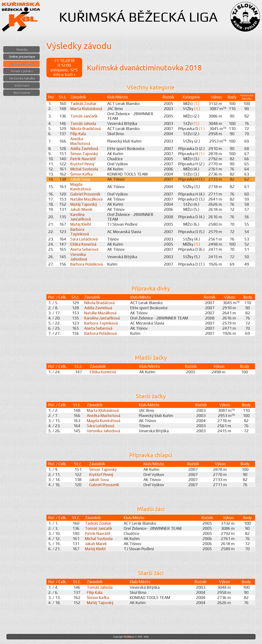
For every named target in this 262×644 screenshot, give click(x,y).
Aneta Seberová (84, 249)
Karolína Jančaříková (81, 217)
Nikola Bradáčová (86, 129)
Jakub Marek (81, 209)
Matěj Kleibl (81, 224)
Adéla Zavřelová (84, 149)
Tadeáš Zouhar (83, 104)
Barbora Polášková (87, 264)
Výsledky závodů (22, 64)
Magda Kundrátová (81, 187)
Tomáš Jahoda (83, 124)
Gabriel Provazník (85, 194)
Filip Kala (78, 134)
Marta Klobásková (86, 109)
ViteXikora (129, 637)
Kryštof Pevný (82, 164)
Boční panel (22, 93)
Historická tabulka (22, 78)
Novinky (22, 49)
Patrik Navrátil (83, 159)
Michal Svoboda (84, 169)
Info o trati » (64, 75)
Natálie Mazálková (86, 199)
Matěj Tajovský (84, 204)
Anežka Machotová (80, 141)
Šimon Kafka (81, 174)
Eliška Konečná (83, 244)
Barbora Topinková (80, 232)
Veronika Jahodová (79, 257)
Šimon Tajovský (84, 154)
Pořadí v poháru (22, 71)
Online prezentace (22, 57)
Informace (22, 85)
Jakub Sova (80, 179)
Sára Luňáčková (84, 239)
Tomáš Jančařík (84, 116)
